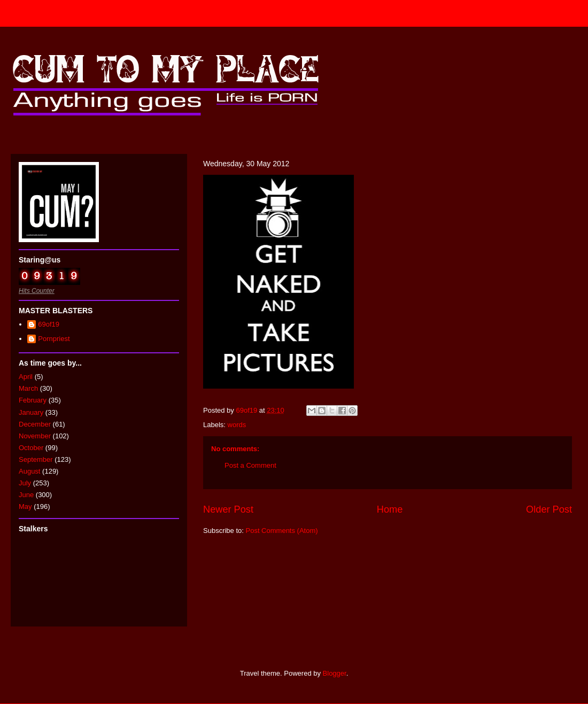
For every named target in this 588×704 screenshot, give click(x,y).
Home (390, 509)
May (25, 506)
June (26, 495)
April (26, 377)
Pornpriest (54, 339)
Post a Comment (250, 465)
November (35, 436)
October (31, 448)
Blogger (335, 673)
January (31, 412)
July (25, 483)
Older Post (549, 509)
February (33, 400)
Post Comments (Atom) (282, 531)
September (36, 459)
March (28, 388)
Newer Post (228, 509)
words (237, 425)
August (29, 471)
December (35, 424)
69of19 (49, 324)
